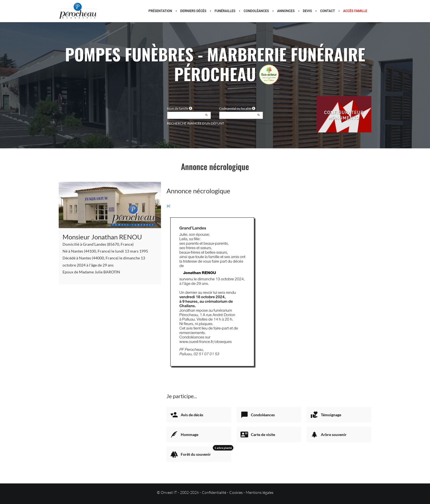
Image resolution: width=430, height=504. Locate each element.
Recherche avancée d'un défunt (196, 123)
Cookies (236, 492)
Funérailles (225, 11)
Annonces (286, 11)
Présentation (160, 11)
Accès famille (355, 11)
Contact (327, 11)
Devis (307, 11)
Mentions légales (260, 492)
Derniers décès (193, 11)
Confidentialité (214, 492)
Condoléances (256, 11)
